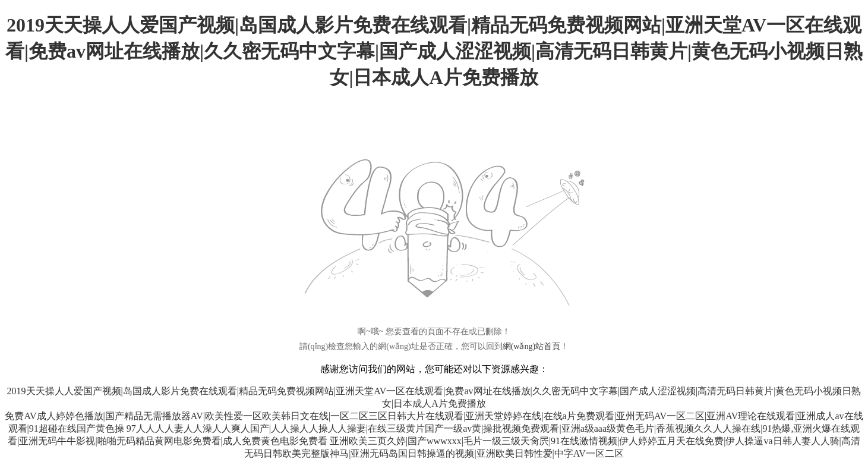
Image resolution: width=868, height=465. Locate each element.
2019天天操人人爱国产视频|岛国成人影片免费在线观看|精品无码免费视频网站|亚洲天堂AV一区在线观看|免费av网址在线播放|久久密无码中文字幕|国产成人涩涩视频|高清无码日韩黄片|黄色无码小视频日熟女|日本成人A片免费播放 (434, 51)
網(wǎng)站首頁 (531, 346)
